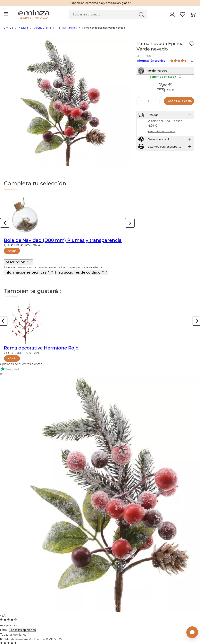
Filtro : (4, 630)
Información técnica (151, 61)
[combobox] (100, 635)
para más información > (162, 142)
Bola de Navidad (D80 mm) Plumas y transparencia (63, 240)
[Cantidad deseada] (148, 109)
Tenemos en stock (165, 85)
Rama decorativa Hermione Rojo (41, 348)
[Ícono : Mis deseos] (192, 44)
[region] (100, 30)
